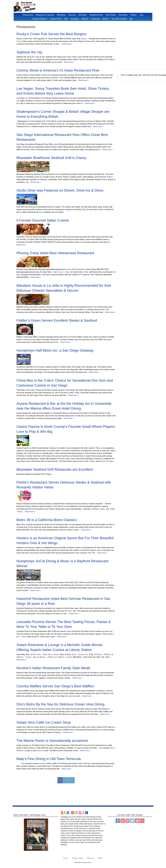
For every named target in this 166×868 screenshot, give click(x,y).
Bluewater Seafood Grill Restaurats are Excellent (55, 469)
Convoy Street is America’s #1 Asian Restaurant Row (58, 70)
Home (66, 858)
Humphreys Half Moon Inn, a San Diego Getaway (55, 350)
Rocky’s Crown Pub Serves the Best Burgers (51, 34)
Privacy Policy (77, 858)
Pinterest (137, 821)
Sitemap (90, 858)
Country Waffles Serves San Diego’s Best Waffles (55, 686)
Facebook (118, 821)
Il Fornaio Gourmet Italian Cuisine (43, 220)
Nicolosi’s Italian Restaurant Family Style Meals (53, 668)
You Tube (142, 821)
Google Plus (123, 821)
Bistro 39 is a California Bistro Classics (47, 520)
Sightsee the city (29, 52)
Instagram (127, 821)
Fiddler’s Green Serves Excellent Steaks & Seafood (57, 320)
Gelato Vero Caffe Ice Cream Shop (44, 722)
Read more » (67, 44)
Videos (100, 858)
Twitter (132, 821)
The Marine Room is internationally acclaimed (52, 741)
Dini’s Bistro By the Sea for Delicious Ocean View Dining (60, 704)
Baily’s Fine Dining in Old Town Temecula (49, 759)
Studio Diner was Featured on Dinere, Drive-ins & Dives (60, 190)
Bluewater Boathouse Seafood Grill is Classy (51, 158)
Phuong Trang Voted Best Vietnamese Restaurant (55, 253)
